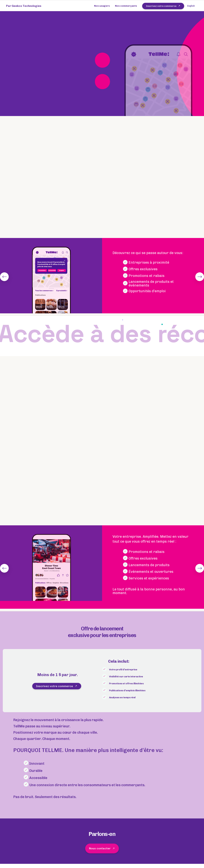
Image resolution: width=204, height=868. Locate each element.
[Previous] (4, 277)
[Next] (200, 277)
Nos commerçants (126, 6)
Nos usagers (102, 6)
